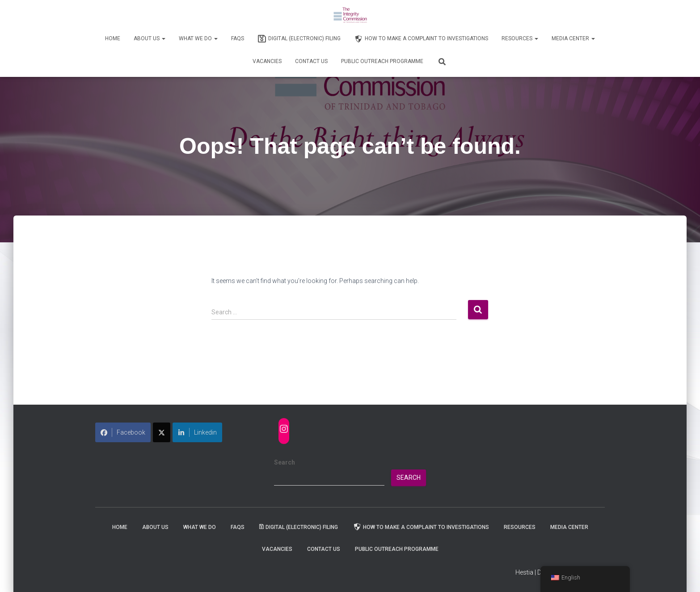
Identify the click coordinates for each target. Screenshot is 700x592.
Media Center (573, 38)
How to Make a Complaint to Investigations (421, 39)
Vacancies (267, 61)
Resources (520, 38)
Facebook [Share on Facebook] (123, 432)
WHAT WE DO (198, 38)
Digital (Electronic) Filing (299, 39)
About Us (150, 38)
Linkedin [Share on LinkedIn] (197, 432)
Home (113, 38)
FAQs (238, 38)
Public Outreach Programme (382, 61)
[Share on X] (162, 432)
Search (285, 462)
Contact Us (311, 61)
